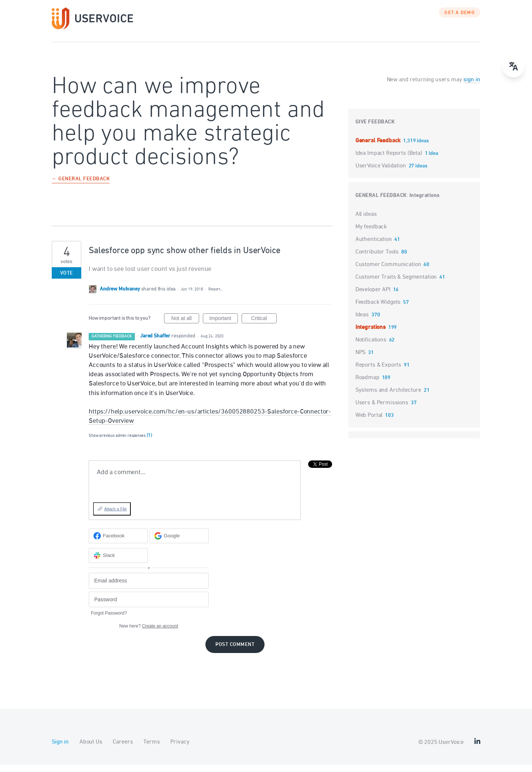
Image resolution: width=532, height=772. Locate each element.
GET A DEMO (460, 20)
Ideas (362, 322)
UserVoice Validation (381, 173)
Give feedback (375, 130)
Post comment (235, 652)
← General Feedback (81, 187)
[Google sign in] (179, 543)
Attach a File (115, 516)
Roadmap (367, 385)
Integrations (424, 203)
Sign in (60, 749)
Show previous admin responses (120, 443)
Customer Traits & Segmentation (396, 285)
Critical (264, 327)
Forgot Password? (109, 620)
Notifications (371, 347)
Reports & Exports (378, 373)
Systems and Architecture (388, 398)
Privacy (180, 749)
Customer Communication (388, 272)
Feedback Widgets (378, 310)
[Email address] (149, 588)
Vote (67, 281)
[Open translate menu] (514, 67)
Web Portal (369, 423)
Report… (216, 297)
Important (224, 327)
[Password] (149, 607)
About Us (91, 749)
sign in (472, 87)
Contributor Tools (377, 259)
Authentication (374, 247)
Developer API (373, 297)
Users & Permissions (382, 410)
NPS (361, 360)
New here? (149, 633)
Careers (123, 749)
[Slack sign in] (118, 563)
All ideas (366, 222)
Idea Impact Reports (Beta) (390, 161)
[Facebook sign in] (118, 543)
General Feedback (379, 148)
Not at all (185, 327)
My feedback (371, 234)
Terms (151, 749)
